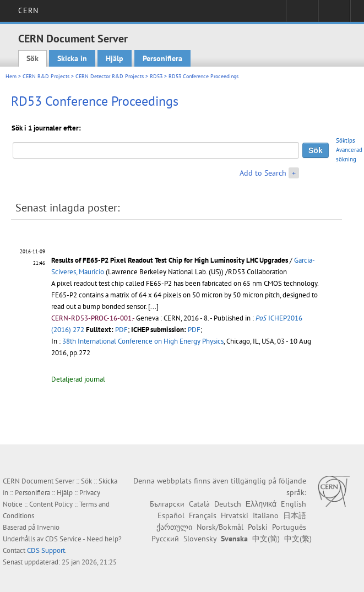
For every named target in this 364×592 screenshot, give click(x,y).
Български (167, 504)
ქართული (174, 527)
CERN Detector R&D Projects (110, 76)
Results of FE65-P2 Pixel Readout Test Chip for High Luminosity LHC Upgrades (170, 260)
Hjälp (115, 58)
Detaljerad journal (78, 379)
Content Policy (51, 504)
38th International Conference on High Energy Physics (143, 341)
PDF (121, 330)
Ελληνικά (261, 504)
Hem (11, 76)
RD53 (156, 76)
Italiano (266, 515)
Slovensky (200, 539)
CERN (28, 10)
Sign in (302, 14)
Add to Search (263, 173)
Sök (32, 58)
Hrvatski (235, 515)
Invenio (48, 527)
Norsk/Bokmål (220, 527)
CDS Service (63, 539)
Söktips (346, 140)
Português (289, 527)
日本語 (295, 515)
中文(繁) (298, 539)
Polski (258, 527)
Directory (334, 14)
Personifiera (162, 58)
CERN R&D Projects (46, 76)
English (294, 504)
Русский (165, 539)
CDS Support (46, 550)
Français (203, 515)
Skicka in (72, 58)
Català (199, 504)
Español (171, 515)
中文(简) (266, 539)
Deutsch (228, 504)
